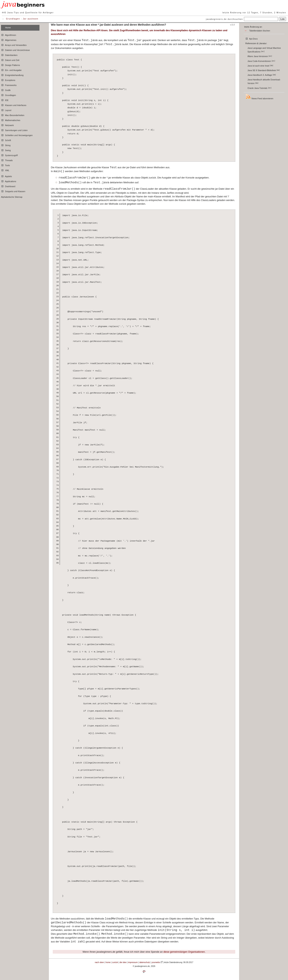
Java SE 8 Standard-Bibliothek (264, 70)
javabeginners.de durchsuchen (224, 19)
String (6, 145)
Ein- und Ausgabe (11, 70)
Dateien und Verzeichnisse (15, 50)
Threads (7, 160)
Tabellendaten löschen (260, 31)
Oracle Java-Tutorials (260, 88)
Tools (5, 165)
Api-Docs (252, 38)
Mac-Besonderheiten (13, 115)
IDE (5, 100)
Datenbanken (9, 55)
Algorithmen (8, 34)
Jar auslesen (31, 19)
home (108, 962)
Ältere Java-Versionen (260, 56)
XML (5, 170)
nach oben (99, 962)
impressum (133, 962)
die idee (123, 962)
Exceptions (8, 80)
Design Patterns (10, 65)
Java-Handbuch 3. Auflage (262, 75)
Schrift (6, 140)
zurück (115, 962)
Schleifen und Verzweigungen (17, 135)
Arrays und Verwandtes (14, 45)
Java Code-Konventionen (261, 61)
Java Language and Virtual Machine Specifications (264, 50)
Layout (6, 110)
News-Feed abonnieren (259, 97)
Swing (6, 150)
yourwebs (156, 962)
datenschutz (145, 962)
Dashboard (8, 186)
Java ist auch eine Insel (260, 66)
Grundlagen (13, 19)
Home (8, 28)
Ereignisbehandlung (12, 75)
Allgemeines (9, 40)
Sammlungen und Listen (14, 130)
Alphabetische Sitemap (12, 197)
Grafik (6, 90)
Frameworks (9, 85)
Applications (9, 181)
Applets (6, 176)
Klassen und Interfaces (14, 105)
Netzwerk (7, 125)
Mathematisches (11, 120)
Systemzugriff (9, 155)
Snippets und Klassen (13, 191)
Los (283, 19)
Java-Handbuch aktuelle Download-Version (264, 81)
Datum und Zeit (10, 60)
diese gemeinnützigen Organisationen (184, 952)
